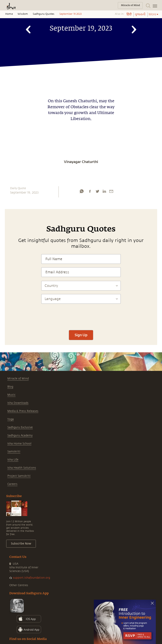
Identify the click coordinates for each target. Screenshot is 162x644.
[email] (111, 191)
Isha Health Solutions (22, 468)
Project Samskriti (19, 476)
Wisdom (23, 14)
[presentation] (81, 315)
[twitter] (97, 191)
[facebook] (90, 191)
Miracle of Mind (18, 379)
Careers (12, 484)
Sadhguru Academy (20, 435)
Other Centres (19, 585)
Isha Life (13, 460)
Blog (10, 387)
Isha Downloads (18, 403)
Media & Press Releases (23, 411)
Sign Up (81, 335)
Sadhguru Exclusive (20, 427)
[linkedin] (104, 191)
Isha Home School (19, 444)
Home (9, 14)
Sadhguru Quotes (44, 14)
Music (11, 395)
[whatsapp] (82, 191)
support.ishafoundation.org (31, 578)
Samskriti (14, 451)
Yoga (11, 419)
